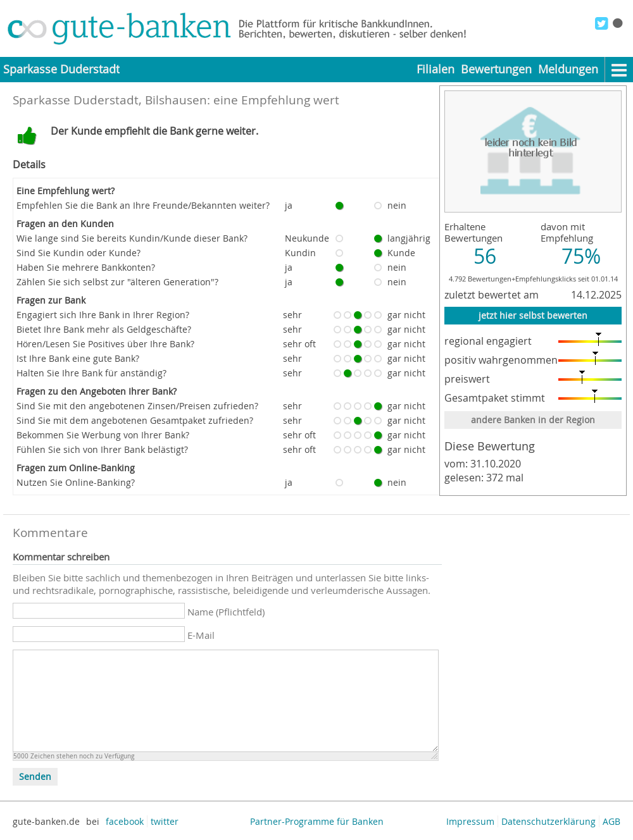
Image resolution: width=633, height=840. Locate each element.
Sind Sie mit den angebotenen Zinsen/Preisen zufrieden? (137, 406)
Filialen (436, 69)
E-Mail (201, 635)
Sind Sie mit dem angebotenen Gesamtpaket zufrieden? (135, 420)
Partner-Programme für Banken (317, 821)
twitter (165, 821)
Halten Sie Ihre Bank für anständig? (91, 373)
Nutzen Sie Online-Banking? (76, 482)
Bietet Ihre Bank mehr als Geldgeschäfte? (104, 329)
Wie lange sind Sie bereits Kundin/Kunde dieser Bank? (132, 238)
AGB (611, 821)
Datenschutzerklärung (548, 821)
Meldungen (568, 69)
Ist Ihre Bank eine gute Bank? (78, 358)
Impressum (470, 821)
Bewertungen (496, 69)
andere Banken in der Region (533, 420)
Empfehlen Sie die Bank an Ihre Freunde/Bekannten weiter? (143, 205)
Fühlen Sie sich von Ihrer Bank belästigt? (102, 449)
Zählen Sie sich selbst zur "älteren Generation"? (117, 282)
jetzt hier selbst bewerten (533, 315)
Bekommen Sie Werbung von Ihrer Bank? (103, 435)
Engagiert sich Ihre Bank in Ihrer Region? (103, 315)
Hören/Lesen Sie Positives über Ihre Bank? (105, 344)
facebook (125, 821)
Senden (35, 777)
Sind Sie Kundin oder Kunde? (78, 253)
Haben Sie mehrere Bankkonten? (86, 267)
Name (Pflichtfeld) (226, 612)
